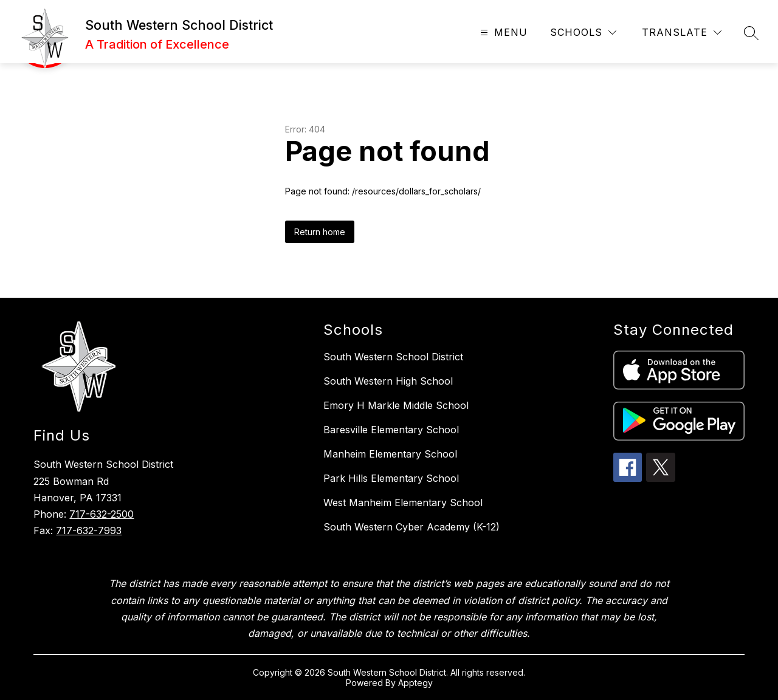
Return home (320, 232)
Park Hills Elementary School (391, 478)
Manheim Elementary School (390, 454)
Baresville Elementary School (391, 430)
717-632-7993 (89, 530)
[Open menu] (502, 33)
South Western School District (393, 357)
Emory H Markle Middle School (396, 405)
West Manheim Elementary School (403, 503)
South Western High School (388, 381)
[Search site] (751, 33)
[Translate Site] (682, 33)
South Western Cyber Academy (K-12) (411, 527)
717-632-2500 (102, 514)
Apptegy (415, 683)
